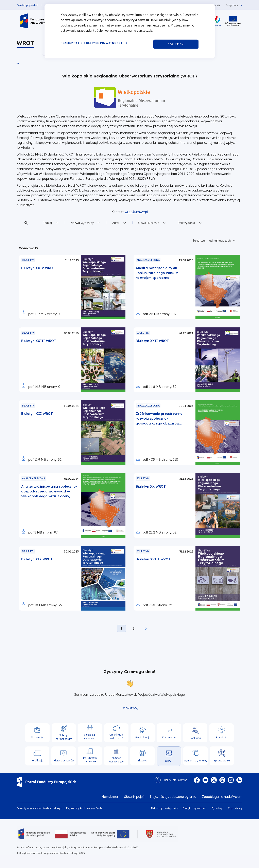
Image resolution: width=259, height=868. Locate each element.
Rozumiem (176, 44)
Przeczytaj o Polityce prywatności (92, 43)
